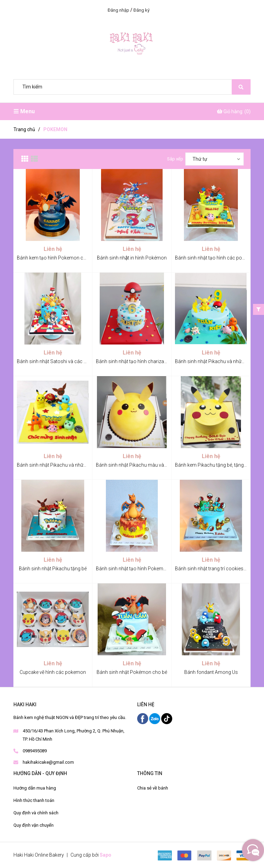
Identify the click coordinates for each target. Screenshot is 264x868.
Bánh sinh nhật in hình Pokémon (132, 258)
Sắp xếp (175, 159)
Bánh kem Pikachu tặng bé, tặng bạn (214, 465)
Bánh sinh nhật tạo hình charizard (132, 361)
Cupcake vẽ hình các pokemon (53, 672)
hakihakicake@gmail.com (48, 762)
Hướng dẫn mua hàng (35, 788)
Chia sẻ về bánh (153, 788)
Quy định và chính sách (36, 813)
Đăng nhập (118, 10)
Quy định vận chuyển (34, 825)
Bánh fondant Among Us (211, 672)
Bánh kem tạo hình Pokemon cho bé (56, 258)
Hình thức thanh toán (34, 800)
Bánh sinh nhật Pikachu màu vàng (133, 465)
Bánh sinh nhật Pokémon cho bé (132, 672)
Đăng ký (141, 10)
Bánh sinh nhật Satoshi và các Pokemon (61, 361)
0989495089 (35, 751)
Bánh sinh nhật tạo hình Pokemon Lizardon (142, 569)
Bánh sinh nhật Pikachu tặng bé (53, 569)
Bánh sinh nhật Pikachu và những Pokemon (64, 465)
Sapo (106, 855)
